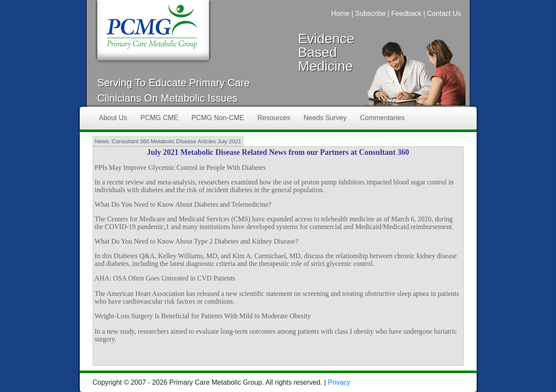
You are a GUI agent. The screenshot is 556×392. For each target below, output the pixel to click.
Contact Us (444, 14)
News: (103, 141)
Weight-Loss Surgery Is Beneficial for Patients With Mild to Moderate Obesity (203, 316)
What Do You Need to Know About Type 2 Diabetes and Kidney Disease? (197, 241)
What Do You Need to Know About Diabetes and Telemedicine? (183, 204)
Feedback (406, 14)
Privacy (339, 382)
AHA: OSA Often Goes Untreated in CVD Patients (165, 278)
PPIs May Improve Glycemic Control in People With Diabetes (180, 167)
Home (340, 14)
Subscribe (370, 14)
